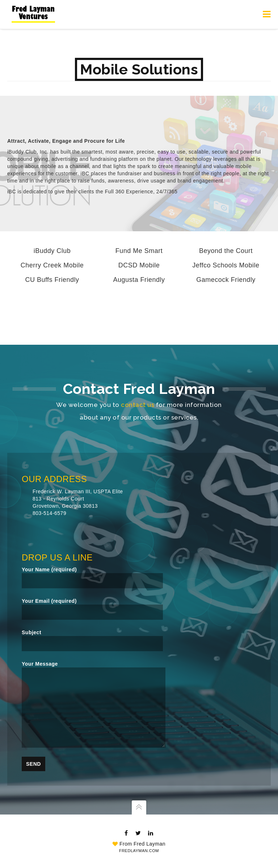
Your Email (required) (92, 609)
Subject (92, 640)
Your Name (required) (92, 577)
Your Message (94, 704)
